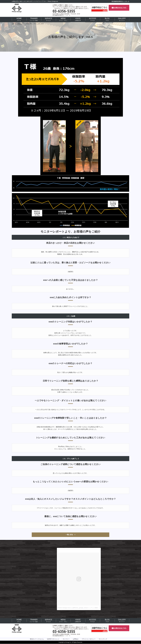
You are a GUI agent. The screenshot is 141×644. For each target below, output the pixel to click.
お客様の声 (78, 19)
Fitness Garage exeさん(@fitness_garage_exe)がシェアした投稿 (78, 608)
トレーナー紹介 (34, 19)
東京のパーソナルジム (37, 639)
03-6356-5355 (64, 11)
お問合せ (76, 639)
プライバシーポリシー (89, 639)
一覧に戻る (69, 535)
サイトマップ (103, 639)
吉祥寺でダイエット (53, 639)
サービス (48, 19)
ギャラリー (122, 19)
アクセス (92, 19)
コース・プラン (63, 19)
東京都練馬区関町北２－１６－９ (120, 1)
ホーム (19, 19)
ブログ (107, 19)
